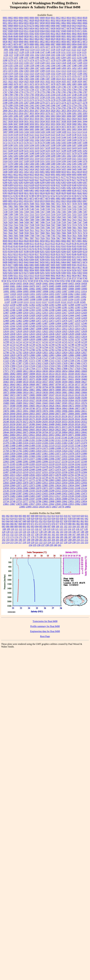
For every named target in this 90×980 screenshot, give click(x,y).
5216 (37, 148)
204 (53, 540)
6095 (74, 174)
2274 (64, 103)
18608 (78, 382)
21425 (32, 443)
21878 (71, 454)
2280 (10, 105)
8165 (74, 246)
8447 (37, 262)
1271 (16, 60)
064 (4, 524)
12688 (39, 339)
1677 (48, 84)
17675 (6, 368)
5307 (10, 159)
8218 (42, 254)
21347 (71, 440)
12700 (58, 339)
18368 (19, 379)
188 (74, 537)
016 (66, 516)
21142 (58, 438)
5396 (80, 164)
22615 (13, 475)
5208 (80, 145)
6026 (37, 174)
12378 (45, 307)
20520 (71, 424)
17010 (13, 358)
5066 (21, 127)
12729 (84, 342)
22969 (13, 485)
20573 (65, 427)
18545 (32, 382)
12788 (84, 350)
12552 (52, 326)
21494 (26, 446)
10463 (19, 286)
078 (62, 524)
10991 (6, 291)
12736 (26, 345)
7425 (85, 220)
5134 (10, 137)
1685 (85, 84)
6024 (26, 174)
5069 (37, 127)
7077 (69, 204)
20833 (78, 432)
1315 (21, 63)
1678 (53, 84)
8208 (74, 252)
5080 (5, 129)
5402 (26, 166)
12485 (39, 323)
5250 (42, 153)
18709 (58, 384)
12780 (32, 350)
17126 (39, 358)
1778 (37, 92)
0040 (80, 20)
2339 (16, 105)
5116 (10, 135)
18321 (65, 376)
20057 (39, 414)
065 (8, 524)
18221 (84, 374)
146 (74, 532)
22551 (45, 472)
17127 (45, 358)
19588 (13, 406)
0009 (42, 18)
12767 (52, 347)
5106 (48, 132)
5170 (80, 140)
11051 (32, 294)
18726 (71, 384)
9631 (64, 275)
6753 (58, 196)
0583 (10, 34)
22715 (84, 475)
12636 (52, 334)
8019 (16, 241)
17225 (6, 361)
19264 (71, 398)
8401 (80, 260)
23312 (58, 491)
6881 (53, 198)
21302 (52, 440)
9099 (48, 270)
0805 (85, 36)
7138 (21, 209)
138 (41, 532)
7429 (10, 222)
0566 (53, 31)
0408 (64, 26)
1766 (85, 89)
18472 (13, 382)
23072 (45, 488)
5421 (16, 169)
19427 (32, 403)
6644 (5, 196)
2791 (48, 108)
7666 (64, 233)
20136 (64, 416)
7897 (32, 238)
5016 (37, 119)
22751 (71, 477)
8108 (26, 244)
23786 (39, 501)
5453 (32, 172)
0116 (21, 26)
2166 (80, 97)
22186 (19, 464)
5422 (21, 169)
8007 (85, 238)
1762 (64, 89)
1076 (42, 47)
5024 (74, 119)
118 (45, 529)
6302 (58, 182)
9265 (10, 273)
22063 (6, 462)
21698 (58, 448)
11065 (83, 294)
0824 (37, 39)
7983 (69, 238)
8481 (21, 265)
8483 (32, 265)
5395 (74, 164)
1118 (53, 50)
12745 (58, 345)
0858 (74, 42)
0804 (80, 36)
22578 (78, 472)
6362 (53, 188)
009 (37, 516)
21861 (45, 454)
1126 (11, 52)
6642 (80, 193)
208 (70, 540)
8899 (58, 267)
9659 (37, 278)
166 (70, 534)
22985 (45, 485)
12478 (78, 321)
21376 (84, 440)
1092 (11, 50)
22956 (84, 483)
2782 (85, 105)
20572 (58, 427)
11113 (38, 302)
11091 (77, 297)
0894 (74, 44)
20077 (65, 414)
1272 (21, 60)
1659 (80, 81)
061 (78, 521)
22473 (52, 469)
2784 (10, 108)
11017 (6, 294)
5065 (16, 127)
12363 (39, 305)
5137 (26, 137)
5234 (42, 151)
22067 (13, 462)
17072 (26, 358)
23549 (78, 496)
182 (49, 537)
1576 (74, 76)
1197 (26, 58)
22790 (45, 480)
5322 (80, 159)
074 (45, 524)
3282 (80, 113)
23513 (52, 496)
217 (20, 542)
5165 (53, 140)
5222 (64, 148)
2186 (80, 100)
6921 (53, 201)
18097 (26, 374)
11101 (52, 299)
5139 (37, 137)
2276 (74, 103)
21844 (19, 454)
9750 (4, 281)
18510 (26, 382)
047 (20, 521)
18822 (84, 387)
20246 (84, 419)
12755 (26, 347)
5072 (48, 127)
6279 (85, 180)
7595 (42, 228)
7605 (5, 230)
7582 (5, 228)
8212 (10, 254)
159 (41, 534)
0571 (80, 31)
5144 (64, 137)
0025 (21, 20)
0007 (37, 18)
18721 (65, 384)
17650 (84, 366)
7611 (32, 230)
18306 (45, 376)
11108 (14, 302)
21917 (58, 456)
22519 (26, 472)
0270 (26, 26)
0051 (5, 23)
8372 (74, 257)
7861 (26, 238)
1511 (53, 71)
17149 (52, 358)
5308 (16, 159)
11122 (64, 302)
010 (41, 516)
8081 (80, 241)
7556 (21, 225)
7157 (85, 209)
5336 (64, 161)
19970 (39, 411)
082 (78, 524)
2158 (42, 97)
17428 (45, 363)
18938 (84, 390)
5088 (48, 129)
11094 (13, 299)
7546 (74, 222)
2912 (85, 111)
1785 (74, 92)
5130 (74, 135)
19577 (6, 406)
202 (45, 540)
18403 (58, 379)
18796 (52, 387)
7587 (21, 228)
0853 (48, 42)
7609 (21, 230)
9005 (69, 267)
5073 (53, 127)
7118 (10, 209)
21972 (19, 459)
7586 (16, 228)
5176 (26, 143)
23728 (84, 499)
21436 (45, 443)
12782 (45, 350)
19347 (52, 400)
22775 (32, 480)
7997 (74, 238)
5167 (64, 140)
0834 (80, 39)
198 (29, 540)
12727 (71, 342)
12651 (65, 337)
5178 (37, 143)
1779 (42, 92)
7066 (48, 204)
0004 (21, 18)
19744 (26, 408)
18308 (52, 376)
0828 (48, 39)
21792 (19, 451)
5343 (69, 161)
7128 (16, 209)
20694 (32, 432)
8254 (10, 257)
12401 (65, 310)
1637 (69, 81)
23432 (45, 493)
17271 (32, 361)
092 (29, 526)
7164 (26, 212)
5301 (64, 156)
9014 (74, 267)
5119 (21, 135)
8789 (10, 267)
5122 (37, 135)
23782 (32, 501)
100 (57, 526)
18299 (39, 376)
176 (24, 537)
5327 (21, 161)
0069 (16, 26)
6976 (26, 204)
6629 (16, 193)
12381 (65, 307)
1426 (42, 68)
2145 (58, 95)
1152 (68, 52)
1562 (85, 73)
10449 (65, 283)
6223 (16, 180)
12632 (26, 334)
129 (4, 532)
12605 (19, 329)
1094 (22, 50)
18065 (78, 371)
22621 (19, 475)
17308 (45, 361)
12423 (13, 315)
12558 (58, 326)
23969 (84, 504)
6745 (16, 196)
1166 (58, 55)
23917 (32, 504)
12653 (78, 337)
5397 (85, 164)
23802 (45, 501)
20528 (6, 427)
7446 (21, 222)
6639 (64, 193)
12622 (45, 331)
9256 (74, 270)
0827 (42, 39)
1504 (32, 71)
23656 (58, 499)
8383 (26, 260)
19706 (84, 406)
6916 (26, 201)
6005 (53, 172)
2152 (10, 97)
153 (16, 534)
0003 (16, 18)
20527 (84, 424)
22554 (52, 472)
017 (70, 516)
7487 (37, 222)
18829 (13, 390)
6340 (74, 185)
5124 (47, 135)
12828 (6, 355)
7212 (32, 214)
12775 (6, 350)
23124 (84, 488)
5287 (32, 156)
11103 (64, 299)
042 (86, 518)
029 (33, 518)
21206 (71, 438)
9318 (37, 275)
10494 (71, 286)
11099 (39, 299)
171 (4, 537)
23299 (52, 491)
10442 (45, 283)
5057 (64, 124)
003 (12, 516)
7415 (74, 220)
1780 (48, 92)
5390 (58, 164)
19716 (6, 408)
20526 (78, 424)
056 (57, 521)
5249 (37, 153)
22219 (58, 464)
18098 (32, 374)
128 (86, 529)
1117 (48, 50)
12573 (71, 326)
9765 (63, 281)
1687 (10, 87)
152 (12, 534)
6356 (21, 188)
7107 (85, 206)
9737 (74, 278)
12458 (78, 318)
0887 (53, 44)
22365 (78, 467)
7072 (58, 204)
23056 (19, 488)
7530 (58, 222)
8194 (10, 252)
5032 (32, 121)
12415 (51, 313)
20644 (6, 432)
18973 (6, 392)
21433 (39, 443)
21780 (13, 451)
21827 (71, 451)
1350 (85, 65)
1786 (80, 92)
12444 (71, 315)
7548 (85, 222)
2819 (48, 111)
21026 (13, 438)
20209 (52, 419)
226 (57, 542)
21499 (32, 446)
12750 (84, 345)
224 (49, 542)
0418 (69, 26)
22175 (6, 464)
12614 (77, 329)
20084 (71, 414)
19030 (45, 392)
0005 (26, 18)
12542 (13, 326)
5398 (5, 166)
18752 (6, 387)
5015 (32, 119)
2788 (32, 108)
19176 (26, 398)
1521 (21, 73)
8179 (42, 249)
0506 (85, 28)
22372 (84, 467)
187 (70, 537)
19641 (58, 406)
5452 (26, 172)
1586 (42, 79)
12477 (71, 321)
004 (16, 516)
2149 (80, 95)
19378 (78, 400)
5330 (37, 161)
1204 (63, 58)
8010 (10, 241)
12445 (78, 315)
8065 (58, 241)
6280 (5, 182)
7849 (10, 238)
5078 (80, 127)
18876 (52, 390)
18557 (45, 382)
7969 (64, 238)
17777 (39, 368)
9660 (42, 278)
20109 (19, 416)
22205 (32, 464)
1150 (58, 52)
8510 (80, 265)
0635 (58, 34)
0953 (85, 44)
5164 (48, 140)
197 (24, 540)
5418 (85, 166)
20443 (39, 424)
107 (86, 526)
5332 (48, 161)
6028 (48, 174)
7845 (5, 238)
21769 (6, 451)
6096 (80, 174)
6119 (48, 177)
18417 (65, 379)
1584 (32, 79)
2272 (53, 103)
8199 (32, 252)
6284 (26, 182)
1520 (16, 73)
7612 (37, 230)
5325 (10, 161)
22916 (52, 483)
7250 (85, 214)
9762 (47, 281)
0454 (32, 28)
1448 (53, 68)
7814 (69, 236)
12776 (13, 350)
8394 (64, 260)
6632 (32, 193)
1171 (84, 55)
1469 (85, 68)
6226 (32, 180)
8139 (5, 246)
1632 (48, 81)
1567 (26, 76)
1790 (16, 95)
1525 (42, 73)
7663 (53, 233)
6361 (48, 188)
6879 (48, 198)
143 (62, 532)
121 (57, 529)
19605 (32, 406)
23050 (6, 488)
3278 (58, 113)
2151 (5, 97)
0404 (42, 26)
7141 (37, 209)
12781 (39, 350)
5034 (42, 121)
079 (66, 524)
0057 (37, 23)
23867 (13, 504)
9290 (37, 273)
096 (45, 526)
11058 (64, 294)
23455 (71, 493)
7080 (85, 204)
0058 (42, 23)
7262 (48, 217)
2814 (21, 111)
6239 (53, 180)
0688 (48, 36)
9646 (10, 278)
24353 (35, 507)
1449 (58, 68)
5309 (21, 159)
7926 (42, 238)
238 (47, 545)
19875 (84, 408)
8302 (48, 257)
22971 (19, 485)
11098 (32, 299)
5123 (42, 135)
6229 (48, 180)
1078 (53, 47)
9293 (48, 273)
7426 (5, 222)
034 (53, 518)
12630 (13, 334)
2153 (16, 97)
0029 (37, 20)
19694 (78, 406)
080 (70, 524)
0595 (48, 34)
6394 (10, 190)
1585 (37, 79)
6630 (21, 193)
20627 (65, 430)
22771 (26, 480)
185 (62, 537)
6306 (80, 182)
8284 (37, 257)
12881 (39, 355)
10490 (65, 286)
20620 (52, 430)
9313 (26, 275)
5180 (48, 143)
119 (49, 529)
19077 (26, 395)
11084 (45, 297)
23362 (6, 493)
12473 (52, 321)
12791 (13, 353)
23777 (26, 501)
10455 (71, 283)
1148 (48, 52)
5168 (69, 140)
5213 (21, 148)
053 (45, 521)
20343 (78, 422)
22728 (32, 477)
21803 (26, 451)
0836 (5, 42)
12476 (65, 321)
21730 (71, 448)
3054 (37, 113)
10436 (26, 283)
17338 (71, 361)
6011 (69, 172)
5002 (48, 116)
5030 (21, 121)
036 (62, 518)
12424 (19, 315)
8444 (32, 262)
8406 (85, 260)
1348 (74, 65)
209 (74, 540)
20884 (13, 435)
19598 (19, 406)
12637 (58, 334)
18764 (26, 387)
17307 (39, 361)
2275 (69, 103)
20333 (65, 422)
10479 (45, 286)
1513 (64, 71)
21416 (26, 443)
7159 (10, 212)
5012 (16, 119)
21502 (45, 446)
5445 (74, 169)
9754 (15, 281)
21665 (26, 448)
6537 (80, 190)
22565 (71, 472)
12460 (6, 321)
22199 (26, 464)
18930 (78, 390)
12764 (45, 347)
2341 (26, 105)
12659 (32, 339)
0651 (32, 36)
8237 (64, 254)
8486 (42, 265)
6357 (26, 188)
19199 (45, 398)
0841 (26, 42)
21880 (84, 454)
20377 (26, 424)
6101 (16, 177)
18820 (71, 387)
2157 (37, 97)
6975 (21, 204)
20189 (45, 419)
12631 (19, 334)
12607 (32, 329)
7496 (42, 222)
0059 (48, 23)
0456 (42, 28)
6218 (79, 177)
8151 (42, 246)
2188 (5, 103)
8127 (64, 244)
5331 (42, 161)
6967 (85, 201)
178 (33, 537)
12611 (58, 329)
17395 (26, 363)
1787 (85, 92)
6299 (42, 182)
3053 (32, 113)
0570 (74, 31)
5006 (69, 116)
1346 (64, 65)
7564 (48, 225)
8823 (32, 267)
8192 (85, 249)
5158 (16, 140)
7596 (48, 228)
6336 (53, 185)
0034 (64, 20)
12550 (39, 326)
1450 (64, 68)
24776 (61, 507)
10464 (26, 286)
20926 (39, 435)
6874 (37, 198)
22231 (65, 464)
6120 (53, 177)
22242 (78, 464)
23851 (71, 501)
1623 (16, 81)
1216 (79, 58)
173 (12, 537)
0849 (32, 42)
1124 (84, 50)
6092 (58, 174)
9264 (5, 273)
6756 (74, 196)
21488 (13, 446)
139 (45, 532)
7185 (74, 212)
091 (24, 526)
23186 (26, 491)
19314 (19, 400)
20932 (45, 435)
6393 (5, 190)
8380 (10, 260)
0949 (80, 44)
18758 (13, 387)
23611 (52, 499)
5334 (58, 161)
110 (12, 529)
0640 (64, 34)
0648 (16, 36)
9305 (5, 275)
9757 (25, 281)
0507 (5, 31)
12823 (58, 353)
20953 (52, 435)
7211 (26, 214)
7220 (64, 214)
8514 (5, 267)
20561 (45, 427)
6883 (64, 198)
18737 (78, 384)
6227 (37, 180)
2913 (5, 113)
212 (86, 540)
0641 (69, 34)
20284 (39, 422)
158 (37, 534)
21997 (58, 459)
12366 (58, 305)
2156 (32, 97)
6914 (16, 201)
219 (29, 542)
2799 (85, 108)
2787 (26, 108)
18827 (6, 390)
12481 (13, 323)
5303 (74, 156)
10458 (84, 283)
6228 (42, 180)
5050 (32, 124)
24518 (42, 507)
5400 (16, 166)
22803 (52, 480)
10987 (65, 289)
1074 (32, 47)
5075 (64, 127)
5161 (32, 140)
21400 (19, 443)
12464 (26, 321)
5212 (16, 148)
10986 (58, 289)
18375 (32, 379)
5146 (74, 137)
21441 (52, 443)
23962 (78, 504)
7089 (42, 206)
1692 (32, 87)
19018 (39, 392)
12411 (32, 313)
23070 (39, 488)
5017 (42, 119)
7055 (37, 204)
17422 (39, 363)
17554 (52, 366)
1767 (5, 92)
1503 (26, 71)
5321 (74, 159)
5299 (53, 156)
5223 (69, 148)
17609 (71, 366)
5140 (42, 137)
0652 (37, 36)
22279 (52, 467)
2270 (42, 103)
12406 (84, 310)
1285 (80, 60)
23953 (71, 504)
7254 (21, 217)
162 (53, 534)
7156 (80, 209)
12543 (19, 326)
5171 (85, 140)
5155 (85, 137)
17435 (58, 363)
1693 (37, 87)
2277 (80, 103)
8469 (74, 262)
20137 (71, 416)
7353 (85, 217)
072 (37, 524)
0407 (58, 26)
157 (33, 534)
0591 (26, 34)
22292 (65, 467)
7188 (5, 214)
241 (60, 545)
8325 (53, 257)
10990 (84, 289)
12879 (26, 355)
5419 (5, 169)
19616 (45, 406)
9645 (5, 278)
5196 (42, 145)
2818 (42, 111)
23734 (6, 501)
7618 (58, 230)
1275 (37, 60)
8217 (37, 254)
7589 (26, 228)
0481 (80, 28)
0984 (16, 47)
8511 (85, 265)
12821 (45, 353)
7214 (42, 214)
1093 (17, 50)
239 (51, 545)
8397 (74, 260)
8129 (69, 244)
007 (29, 516)
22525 (32, 472)
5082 (16, 129)
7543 (69, 222)
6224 (21, 180)
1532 (53, 73)
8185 (69, 249)
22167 (77, 462)
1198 (32, 58)
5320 (69, 159)
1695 (48, 87)
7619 (64, 230)
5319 (64, 159)
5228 (10, 151)
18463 (6, 382)
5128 (69, 135)
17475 (84, 363)
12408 (13, 313)
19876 (6, 411)
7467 (32, 222)
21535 (71, 446)
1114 (32, 50)
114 (28, 529)
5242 (85, 151)
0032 (53, 20)
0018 (85, 18)
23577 (13, 499)
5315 (42, 159)
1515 (74, 71)
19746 (32, 408)
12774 (84, 347)
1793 (26, 95)
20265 (13, 422)
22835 (84, 480)
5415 (69, 166)
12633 (32, 334)
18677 (39, 384)
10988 (71, 289)
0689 (53, 36)
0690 (58, 36)
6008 (58, 172)
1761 (58, 89)
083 (82, 524)
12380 (58, 307)
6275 (64, 180)
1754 (21, 89)
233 (86, 542)
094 (37, 526)
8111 (32, 244)
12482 (19, 323)
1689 (21, 87)
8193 (5, 252)
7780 (48, 236)
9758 (31, 281)
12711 (12, 342)
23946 (65, 504)
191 (86, 537)
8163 (64, 246)
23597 (32, 499)
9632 (69, 275)
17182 (78, 358)
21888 (13, 456)
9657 (32, 278)
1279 (58, 60)
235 (35, 545)
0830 (58, 39)
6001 (42, 172)
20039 (6, 414)
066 (12, 524)
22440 (32, 469)
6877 (42, 198)
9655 (26, 278)
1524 (37, 73)
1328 (80, 63)
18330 (78, 376)
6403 (37, 190)
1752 (10, 89)
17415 (32, 363)
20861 (6, 435)
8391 (48, 260)
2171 (21, 100)
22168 (84, 462)
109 (8, 529)
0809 (10, 39)
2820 (53, 111)
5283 (16, 156)
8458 (53, 262)
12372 (13, 307)
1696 (53, 87)
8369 (69, 257)
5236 (53, 151)
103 (70, 526)
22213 (45, 464)
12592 (84, 326)
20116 (32, 416)
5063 (5, 127)
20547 (32, 427)
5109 (64, 132)
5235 (48, 151)
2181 (69, 100)
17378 (6, 363)
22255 (13, 467)
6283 (21, 182)
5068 (32, 127)
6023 (21, 174)
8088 (16, 244)
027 (24, 518)
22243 (84, 464)
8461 (58, 262)
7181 (53, 212)
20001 (71, 411)
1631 (42, 81)
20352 (84, 422)
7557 (26, 225)
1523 (32, 73)
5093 (74, 129)
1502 (21, 71)
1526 (48, 73)
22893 (39, 483)
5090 (58, 129)
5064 (10, 127)
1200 (42, 58)
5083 (21, 129)
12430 (45, 315)
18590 (58, 382)
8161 (53, 246)
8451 (48, 262)
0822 (26, 39)
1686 (5, 87)
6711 (10, 196)
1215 (74, 58)
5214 (26, 148)
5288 (37, 156)
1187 (16, 58)
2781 (80, 105)
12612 (64, 329)
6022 (16, 174)
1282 (74, 60)
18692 (45, 384)
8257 (16, 257)
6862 (21, 198)
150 (4, 534)
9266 (16, 273)
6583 (5, 193)
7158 (5, 212)
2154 (21, 97)
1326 (69, 63)
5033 (37, 121)
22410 (19, 469)
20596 (13, 430)
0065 (80, 23)
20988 (78, 435)
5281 (5, 156)
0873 (85, 42)
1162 (37, 55)
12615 (84, 329)
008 (33, 516)
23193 (32, 491)
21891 (26, 456)
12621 (39, 331)
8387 (37, 260)
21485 (6, 446)
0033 (58, 20)
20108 (13, 416)
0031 (48, 20)
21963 (13, 459)
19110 (58, 395)
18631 (6, 384)
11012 (77, 291)
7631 (80, 230)
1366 (32, 68)
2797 (74, 108)
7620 (69, 230)
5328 (26, 161)
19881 (13, 411)
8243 (69, 254)
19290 (84, 398)
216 (16, 542)
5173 (10, 143)
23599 (39, 499)
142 (57, 532)
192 (4, 540)
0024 (16, 20)
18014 (32, 371)
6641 (74, 193)
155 (24, 534)
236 (39, 545)
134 (24, 532)
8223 (48, 254)
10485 (52, 286)
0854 (53, 42)
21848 (32, 454)
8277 (21, 257)
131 (12, 532)
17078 (32, 358)
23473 (84, 493)
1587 (48, 79)
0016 (80, 18)
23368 (13, 493)
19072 (13, 395)
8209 (80, 252)
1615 (64, 79)
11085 (51, 297)
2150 (85, 95)
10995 (26, 291)
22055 (78, 459)
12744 (52, 345)
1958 (37, 95)
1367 (37, 68)
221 (37, 542)
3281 (74, 113)
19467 (58, 403)
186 (66, 537)
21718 (65, 448)
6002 (48, 172)
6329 (37, 185)
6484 (53, 190)
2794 (58, 108)
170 (86, 534)
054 (49, 521)
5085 (32, 129)
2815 (26, 111)
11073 (13, 297)
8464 (64, 262)
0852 (42, 42)
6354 (10, 188)
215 (12, 542)
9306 (10, 275)
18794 (45, 387)
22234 (71, 464)
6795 (16, 198)
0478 (69, 28)
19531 (78, 403)
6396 (16, 190)
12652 (71, 337)
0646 (10, 36)
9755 (20, 281)
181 (45, 537)
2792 (53, 108)
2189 (10, 103)
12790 (6, 353)
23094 (65, 488)
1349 (80, 65)
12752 (13, 347)
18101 (39, 374)
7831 (74, 236)
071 (33, 524)
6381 (64, 188)
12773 (78, 347)
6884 (69, 198)
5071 (42, 127)
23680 (64, 499)
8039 (32, 241)
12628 (84, 331)
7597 (53, 228)
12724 (58, 342)
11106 (83, 299)
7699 (26, 236)
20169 (26, 419)
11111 (26, 302)
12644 (19, 337)
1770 (21, 92)
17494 (13, 366)
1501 (16, 71)
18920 (71, 390)
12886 (71, 355)
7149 (42, 209)
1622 (10, 81)
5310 (26, 159)
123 (65, 529)
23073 (52, 488)
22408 (13, 469)
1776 (26, 92)
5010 (5, 119)
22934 (65, 483)
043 (4, 521)
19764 (45, 408)
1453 (80, 68)
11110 (20, 302)
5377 (5, 164)
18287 (26, 376)
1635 (64, 81)
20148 (6, 419)
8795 (16, 267)
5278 (74, 153)
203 (49, 540)
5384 (32, 164)
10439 (39, 283)
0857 (69, 42)
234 (31, 545)
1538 (80, 73)
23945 (58, 504)
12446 (84, 315)
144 (66, 532)
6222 (10, 180)
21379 (6, 443)
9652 (21, 278)
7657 (37, 233)
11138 (76, 302)
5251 (48, 153)
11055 (51, 294)
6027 (42, 174)
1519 (10, 73)
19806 (52, 408)
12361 (26, 305)
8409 (10, 262)
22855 (19, 483)
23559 (6, 499)
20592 (6, 430)
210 (78, 540)
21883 (6, 456)
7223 (80, 214)
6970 (10, 204)
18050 (58, 371)
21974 (26, 459)
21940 (78, 456)
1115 (37, 50)
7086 (32, 206)
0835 (85, 39)
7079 (80, 204)
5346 (80, 161)
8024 (21, 241)
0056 (32, 23)
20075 (58, 414)
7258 (32, 217)
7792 (58, 236)
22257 (19, 467)
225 (53, 542)
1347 (69, 65)
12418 (71, 313)
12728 (77, 342)
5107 (53, 132)
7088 (37, 206)
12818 (26, 353)
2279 (5, 105)
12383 (78, 307)
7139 (26, 209)
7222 (74, 214)
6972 (16, 204)
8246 (74, 254)
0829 (53, 39)
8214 (21, 254)
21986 (45, 459)
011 (45, 516)
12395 (39, 310)
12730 (6, 345)
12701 (65, 339)
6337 (58, 185)
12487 (45, 323)
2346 (53, 105)
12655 (6, 339)
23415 (39, 493)
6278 (80, 180)
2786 (21, 108)
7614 (48, 230)
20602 (19, 430)
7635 (85, 230)
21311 (58, 440)
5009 (85, 116)
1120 (63, 50)
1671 (21, 84)
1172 (5, 58)
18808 (58, 387)
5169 (74, 140)
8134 (80, 244)
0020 (10, 20)
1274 (32, 60)
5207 (74, 145)
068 (20, 524)
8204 (53, 252)
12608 (39, 329)
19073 (19, 395)
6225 (26, 180)
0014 (69, 18)
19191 (39, 398)
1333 (85, 63)
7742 (42, 236)
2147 (69, 95)
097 (49, 526)
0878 (26, 44)
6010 (64, 172)
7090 (48, 206)
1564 (10, 76)
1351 (5, 68)
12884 (58, 355)
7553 (16, 225)
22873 (32, 483)
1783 (64, 92)
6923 (64, 201)
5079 (85, 127)
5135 (16, 137)
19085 (32, 395)
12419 (77, 313)
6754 (64, 196)
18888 (58, 390)
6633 (37, 193)
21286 (26, 440)
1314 (16, 63)
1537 (74, 73)
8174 (21, 249)
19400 (6, 403)
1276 (42, 60)
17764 (32, 368)
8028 (26, 241)
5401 (21, 166)
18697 (52, 384)
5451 (21, 172)
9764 (57, 281)
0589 (21, 34)
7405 (58, 220)
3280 (69, 113)
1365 (26, 68)
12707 (78, 339)
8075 (74, 241)
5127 (63, 135)
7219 (58, 214)
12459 (84, 318)
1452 (74, 68)
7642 (10, 233)
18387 (45, 379)
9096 (42, 270)
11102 (58, 299)
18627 (84, 382)
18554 (39, 382)
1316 (26, 63)
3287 (21, 116)
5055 (53, 124)
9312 (21, 275)
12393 (32, 310)
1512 (58, 71)
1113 (27, 50)
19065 (78, 392)
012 (49, 516)
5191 (16, 145)
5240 (74, 151)
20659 (13, 432)
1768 (10, 92)
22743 (58, 477)
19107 (52, 395)
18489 (19, 382)
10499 (6, 289)
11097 (26, 299)
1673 (32, 84)
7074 (64, 204)
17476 (6, 366)
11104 (71, 299)
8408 (5, 262)
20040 (13, 414)
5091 (64, 129)
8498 (64, 265)
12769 (65, 347)
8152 (48, 246)
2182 (74, 100)
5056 (58, 124)
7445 (16, 222)
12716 (32, 342)
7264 (58, 217)
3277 (53, 113)
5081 (10, 129)
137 (37, 532)
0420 (80, 26)
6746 (21, 196)
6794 (10, 198)
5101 (21, 132)
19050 (58, 392)
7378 (10, 220)
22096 (45, 462)
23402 (26, 493)
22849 (13, 483)
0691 (64, 36)
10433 (6, 283)
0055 (26, 23)
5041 (80, 121)
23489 (26, 496)
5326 (16, 161)
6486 (64, 190)
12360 (19, 305)
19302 (13, 400)
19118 (65, 395)
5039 (69, 121)
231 (78, 542)
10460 (6, 286)
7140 (32, 209)
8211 (5, 254)
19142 (6, 398)
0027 (26, 20)
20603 (26, 430)
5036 (53, 121)
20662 (19, 432)
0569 (69, 31)
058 (66, 521)
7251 (5, 217)
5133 (5, 137)
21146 (64, 438)
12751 (6, 347)
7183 (64, 212)
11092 (83, 297)
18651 (19, 384)
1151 (63, 52)
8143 (16, 246)
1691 (26, 87)
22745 (65, 477)
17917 (71, 368)
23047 (78, 485)
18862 (39, 390)
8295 (42, 257)
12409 (19, 313)
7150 (48, 209)
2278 (85, 103)
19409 (19, 403)
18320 (58, 376)
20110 (25, 416)
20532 (13, 427)
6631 (26, 193)
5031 (26, 121)
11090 (71, 297)
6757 (80, 196)
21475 (78, 443)
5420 (10, 169)
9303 (80, 273)
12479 (84, 321)
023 (8, 518)
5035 (48, 121)
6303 (64, 182)
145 (70, 532)
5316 (48, 159)
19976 (45, 411)
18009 (19, 371)
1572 (53, 76)
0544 (32, 31)
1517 (85, 71)
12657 (19, 339)
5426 (42, 169)
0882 (42, 44)
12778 (19, 350)
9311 (16, 275)
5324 (5, 161)
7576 (80, 225)
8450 (42, 262)
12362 (32, 305)
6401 (32, 190)
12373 (19, 307)
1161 (32, 55)
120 (53, 529)
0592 (32, 34)
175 (20, 537)
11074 (19, 297)
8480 (16, 265)
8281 (32, 257)
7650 (26, 233)
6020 (5, 174)
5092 (69, 129)
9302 (74, 273)
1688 (16, 87)
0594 (42, 34)
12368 (71, 305)
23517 (58, 496)
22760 (13, 480)
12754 (19, 347)
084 (86, 524)
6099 (11, 177)
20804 (65, 432)
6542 (85, 190)
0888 (58, 44)
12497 (71, 323)
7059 (42, 204)
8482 (26, 265)
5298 (48, 156)
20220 (58, 419)
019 (78, 516)
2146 (64, 95)
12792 (19, 353)
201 (41, 540)
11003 (58, 291)
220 (33, 542)
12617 (13, 331)
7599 (64, 228)
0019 (5, 20)
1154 (79, 52)
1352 (10, 68)
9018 (85, 267)
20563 (52, 427)
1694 (42, 87)
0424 (16, 28)
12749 (78, 345)
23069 (32, 488)
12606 (26, 329)
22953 (78, 483)
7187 (85, 212)
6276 (69, 180)
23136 (6, 491)
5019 (53, 119)
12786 (71, 350)
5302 (69, 156)
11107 (7, 302)
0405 (48, 26)
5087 (42, 129)
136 (33, 532)
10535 (13, 289)
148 (82, 532)
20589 (84, 427)
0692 (69, 36)
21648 (13, 448)
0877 (21, 44)
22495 (78, 469)
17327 (58, 361)
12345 (83, 302)
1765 (80, 89)
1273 (26, 60)
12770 (71, 347)
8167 (85, 246)
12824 (65, 353)
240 (55, 545)
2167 (85, 97)
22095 (39, 462)
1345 (58, 65)
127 (82, 529)
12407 (6, 313)
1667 (85, 81)
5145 (69, 137)
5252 (53, 153)
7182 (58, 212)
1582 (21, 79)
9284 (32, 273)
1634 (58, 81)
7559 (37, 225)
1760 (53, 89)
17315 (52, 361)
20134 (51, 416)
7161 (21, 212)
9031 (10, 270)
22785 (39, 480)
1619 (85, 79)
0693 (74, 36)
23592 (19, 499)
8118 (37, 244)
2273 (58, 103)
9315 (32, 275)
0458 (53, 28)
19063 (71, 392)
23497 (39, 496)
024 (12, 518)
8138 (85, 244)
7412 (69, 220)
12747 (65, 345)
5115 (5, 135)
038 (70, 518)
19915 (19, 411)
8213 (16, 254)
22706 (78, 475)
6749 (37, 196)
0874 (5, 44)
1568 (32, 76)
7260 (37, 217)
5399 (10, 166)
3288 (26, 116)
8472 (80, 262)
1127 (16, 52)
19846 (71, 408)
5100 (16, 132)
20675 (26, 432)
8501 (74, 265)
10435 (19, 283)
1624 (21, 81)
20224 (65, 419)
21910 (52, 456)
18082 (13, 374)
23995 (29, 507)
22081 (26, 462)
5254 (58, 153)
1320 (42, 63)
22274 (39, 467)
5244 (10, 153)
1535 (64, 73)
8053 (53, 241)
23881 (26, 504)
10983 (39, 289)
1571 (48, 76)
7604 (85, 228)
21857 (39, 454)
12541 (6, 326)
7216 (53, 214)
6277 (74, 180)
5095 (85, 129)
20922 (32, 435)
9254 (69, 270)
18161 (64, 374)
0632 (53, 34)
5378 (10, 164)
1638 (74, 81)
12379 (52, 307)
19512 (71, 403)
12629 (6, 334)
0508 (10, 31)
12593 (6, 329)
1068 (26, 47)
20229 (71, 419)
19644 (65, 406)
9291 (42, 273)
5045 (5, 124)
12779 (26, 350)
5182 (58, 143)
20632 (78, 430)
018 (74, 516)
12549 (32, 326)
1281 (69, 60)
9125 (58, 270)
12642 (6, 337)
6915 (21, 201)
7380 (16, 220)
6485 (58, 190)
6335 (48, 185)
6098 (5, 177)
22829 (78, 480)
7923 (37, 238)
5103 (32, 132)
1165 (53, 55)
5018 (48, 119)
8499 (69, 265)
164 (62, 534)
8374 (80, 257)
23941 (45, 504)
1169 (74, 55)
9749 (85, 278)
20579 (71, 427)
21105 (32, 438)
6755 (69, 196)
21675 (45, 448)
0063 (69, 23)
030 (37, 518)
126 (78, 529)
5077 (74, 127)
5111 (69, 132)
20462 (45, 424)
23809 (58, 501)
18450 (78, 379)
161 (49, 534)
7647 (16, 233)
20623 (58, 430)
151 (8, 534)
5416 (74, 166)
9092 (26, 270)
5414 (64, 166)
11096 (20, 299)
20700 (39, 432)
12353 (6, 305)
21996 (52, 459)
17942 (84, 368)
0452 (21, 28)
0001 (5, 18)
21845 (26, 454)
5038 (64, 121)
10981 (26, 289)
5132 (85, 135)
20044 (26, 414)
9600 (48, 275)
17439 (65, 363)
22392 (6, 469)
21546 (78, 446)
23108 (78, 488)
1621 (5, 81)
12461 (13, 321)
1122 (74, 50)
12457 (71, 318)
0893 (69, 44)
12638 (65, 334)
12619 (26, 331)
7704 (37, 236)
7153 (64, 209)
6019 (85, 172)
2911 (80, 111)
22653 (39, 475)
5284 (21, 156)
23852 (78, 501)
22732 (39, 477)
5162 (37, 140)
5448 (5, 172)
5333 (53, 161)
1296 (85, 60)
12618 (19, 331)
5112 (74, 132)
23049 (84, 485)
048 (24, 521)
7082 (10, 206)
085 (4, 526)
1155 (84, 52)
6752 (53, 196)
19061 (65, 392)
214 (8, 542)
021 (86, 516)
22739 (45, 477)
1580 (10, 79)
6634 (42, 193)
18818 (65, 387)
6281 (10, 182)
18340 (84, 376)
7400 (48, 220)
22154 (71, 462)
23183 (19, 491)
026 (20, 518)
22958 (6, 485)
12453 (45, 318)
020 (82, 516)
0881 (37, 44)
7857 (21, 238)
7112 (5, 209)
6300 (48, 182)
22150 (64, 462)
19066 (84, 392)
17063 (19, 358)
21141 (51, 438)
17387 (19, 363)
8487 (48, 265)
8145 (26, 246)
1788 (5, 95)
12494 (58, 323)
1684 (80, 84)
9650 (16, 278)
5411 (48, 166)
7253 (16, 217)
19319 (26, 400)
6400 (26, 190)
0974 (5, 47)
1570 (42, 76)
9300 (64, 273)
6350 (80, 185)
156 (29, 534)
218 (24, 542)
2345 (48, 105)
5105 (43, 132)
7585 (10, 228)
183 (53, 537)
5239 (69, 151)
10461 (13, 286)
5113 (79, 132)
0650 (26, 36)
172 (8, 537)
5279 (80, 153)
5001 (42, 116)
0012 (58, 18)
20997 (6, 438)
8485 (37, 265)
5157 (10, 140)
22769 (19, 480)
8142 (10, 246)
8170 (5, 249)
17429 (52, 363)
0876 (16, 44)
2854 (69, 111)
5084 (26, 129)
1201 (47, 58)
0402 (37, 26)
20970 (65, 435)
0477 (64, 28)
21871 (58, 454)
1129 (27, 52)
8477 (10, 265)
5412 (53, 166)
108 (4, 529)
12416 (58, 313)
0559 (37, 31)
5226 (85, 148)
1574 (64, 76)
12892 (6, 358)
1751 (5, 89)
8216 (32, 254)
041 (82, 518)
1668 (5, 84)
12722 (45, 342)
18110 (45, 374)
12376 (32, 307)
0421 (85, 26)
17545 (39, 366)
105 (78, 526)
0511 (26, 31)
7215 (48, 214)
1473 (10, 71)
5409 (37, 166)
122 (61, 529)
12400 (58, 310)
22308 (71, 467)
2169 (10, 100)
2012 (42, 95)
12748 (71, 345)
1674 (37, 84)
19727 (19, 408)
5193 (26, 145)
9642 (85, 275)
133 (20, 532)
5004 (58, 116)
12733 (13, 345)
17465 (71, 363)
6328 (32, 185)
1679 (58, 84)
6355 (16, 188)
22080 (19, 462)
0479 (74, 28)
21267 (6, 440)
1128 (21, 52)
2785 (16, 108)
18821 (78, 387)
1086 (64, 47)
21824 (64, 451)
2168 (5, 100)
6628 (10, 193)
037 (66, 518)
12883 (52, 355)
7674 (85, 233)
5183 (64, 143)
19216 (58, 398)
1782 (58, 92)
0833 (74, 39)
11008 (71, 291)
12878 (19, 355)
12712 (19, 342)
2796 (69, 108)
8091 (21, 244)
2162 (58, 97)
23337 (71, 491)
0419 (74, 26)
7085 (26, 206)
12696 (52, 339)
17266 (19, 361)
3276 (48, 113)
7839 (85, 236)
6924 (69, 201)
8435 (21, 262)
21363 (77, 440)
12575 (78, 326)
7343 (64, 217)
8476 (5, 265)
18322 (71, 376)
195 (16, 540)
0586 (16, 34)
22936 (71, 483)
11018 (13, 294)
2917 (26, 113)
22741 (52, 477)
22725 (26, 477)
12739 (32, 345)
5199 (58, 145)
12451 (32, 318)
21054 (19, 438)
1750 (85, 87)
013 (53, 516)
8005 (80, 238)
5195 (37, 145)
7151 (53, 209)
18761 (19, 387)
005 (20, 516)
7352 (80, 217)
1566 (21, 76)
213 (4, 542)
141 (53, 532)
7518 (53, 222)
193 (8, 540)
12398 (52, 310)
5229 (16, 151)
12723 (51, 342)
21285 (19, 440)
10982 (32, 289)
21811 (45, 451)
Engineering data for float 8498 (45, 631)
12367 (65, 305)
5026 (85, 119)
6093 (64, 174)
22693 (65, 475)
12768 (58, 347)
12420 (84, 313)
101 (62, 526)
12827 (84, 353)
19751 (39, 408)
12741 (39, 345)
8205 (58, 252)
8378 (5, 260)
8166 (80, 246)
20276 (32, 422)
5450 (16, 172)
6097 (85, 174)
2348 (64, 105)
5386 (42, 164)
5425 (37, 169)
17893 (58, 368)
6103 (27, 177)
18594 (65, 382)
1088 (74, 47)
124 (69, 529)
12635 (45, 334)
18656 (26, 384)
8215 (26, 254)
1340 (37, 65)
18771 (32, 387)
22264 (26, 467)
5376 (85, 161)
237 (43, 545)
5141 (48, 137)
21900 (32, 456)
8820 (26, 267)
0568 (64, 31)
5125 (53, 135)
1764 (74, 89)
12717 (38, 342)
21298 (45, 440)
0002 (10, 18)
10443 (52, 283)
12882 (45, 355)
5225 (80, 148)
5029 (16, 121)
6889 (5, 201)
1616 (69, 79)
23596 (26, 499)
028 (29, 518)
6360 (42, 188)
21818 (58, 451)
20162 (19, 419)
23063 (26, 488)
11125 (70, 302)
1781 (53, 92)
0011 (53, 18)
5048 (21, 124)
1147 (42, 52)
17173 (71, 358)
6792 (85, 196)
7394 (37, 220)
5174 (16, 143)
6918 (37, 201)
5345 (74, 161)
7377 (5, 220)
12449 (19, 318)
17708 (13, 368)
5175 (21, 143)
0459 (58, 28)
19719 (13, 408)
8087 (10, 244)
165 (66, 534)
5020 (58, 119)
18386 (39, 379)
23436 (52, 493)
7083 (16, 206)
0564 (42, 31)
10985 (52, 289)
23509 (45, 496)
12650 (58, 337)
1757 (37, 89)
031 (41, 518)
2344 (42, 105)
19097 (45, 395)
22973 (32, 485)
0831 (64, 39)
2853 (64, 111)
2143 (48, 95)
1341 (42, 65)
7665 (58, 233)
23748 (13, 501)
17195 (84, 358)
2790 (42, 108)
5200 (64, 145)
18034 (52, 371)
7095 (58, 206)
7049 (32, 204)
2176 (48, 100)
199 (33, 540)
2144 (53, 95)
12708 (84, 339)
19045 (52, 392)
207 (66, 540)
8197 (21, 252)
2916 (21, 113)
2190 (16, 103)
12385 (6, 310)
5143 (58, 137)
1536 (69, 73)
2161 (53, 97)
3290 (37, 116)
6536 (74, 190)
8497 (58, 265)
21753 (84, 448)
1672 (26, 84)
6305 (74, 182)
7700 (32, 236)
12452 (39, 318)
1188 (21, 58)
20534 (19, 427)
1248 (85, 58)
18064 (71, 371)
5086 (37, 129)
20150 (13, 419)
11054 (45, 294)
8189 (80, 249)
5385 (37, 164)
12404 (78, 310)
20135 (58, 416)
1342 (48, 65)
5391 (64, 164)
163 (57, 534)
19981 (52, 411)
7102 (74, 206)
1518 (5, 73)
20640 (84, 430)
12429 (39, 315)
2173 (32, 100)
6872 (26, 198)
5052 (42, 124)
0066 (85, 23)
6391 (80, 188)
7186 (80, 212)
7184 (69, 212)
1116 (43, 50)
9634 (74, 275)
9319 (42, 275)
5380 (16, 164)
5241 (80, 151)
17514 (19, 366)
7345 (69, 217)
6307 (85, 182)
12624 (58, 331)
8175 (26, 249)
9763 (52, 281)
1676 (42, 84)
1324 (64, 63)
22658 (45, 475)
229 (70, 542)
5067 (26, 127)
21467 (71, 443)
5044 (85, 121)
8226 (53, 254)
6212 (74, 177)
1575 (69, 76)
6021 (10, 174)
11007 (65, 291)
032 (45, 518)
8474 (85, 262)
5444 (69, 169)
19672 (71, 406)
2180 (64, 100)
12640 (78, 334)
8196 (16, 252)
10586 (19, 289)
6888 (85, 198)
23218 (39, 491)
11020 (26, 294)
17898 (65, 368)
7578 (85, 225)
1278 (53, 60)
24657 (55, 507)
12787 (78, 350)
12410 (26, 313)
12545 (26, 326)
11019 (19, 294)
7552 (10, 225)
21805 (32, 451)
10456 (78, 283)
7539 (64, 222)
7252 (10, 217)
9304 (85, 273)
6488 (69, 190)
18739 (84, 384)
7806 (64, 236)
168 (78, 534)
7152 (58, 209)
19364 (71, 400)
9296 (58, 273)
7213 (37, 214)
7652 (32, 233)
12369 (78, 305)
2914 (10, 113)
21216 (77, 438)
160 (45, 534)
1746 (64, 87)
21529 (65, 446)
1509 (42, 71)
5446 (80, 169)
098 (53, 526)
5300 (58, 156)
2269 (37, 103)
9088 (16, 270)
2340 (21, 105)
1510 (48, 71)
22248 (6, 467)
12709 (6, 342)
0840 (21, 42)
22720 (6, 477)
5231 (26, 151)
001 (4, 516)
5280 (85, 153)
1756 (32, 89)
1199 (37, 58)
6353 (5, 188)
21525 (58, 446)
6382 (69, 188)
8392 (53, 260)
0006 (32, 18)
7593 (32, 228)
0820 (16, 39)
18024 (39, 371)
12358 (13, 305)
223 (45, 542)
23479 (6, 496)
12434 (65, 315)
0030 (42, 20)
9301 (69, 273)
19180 (32, 398)
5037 (58, 121)
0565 (48, 31)
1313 (10, 63)
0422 (5, 28)
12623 (52, 331)
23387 (19, 493)
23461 (78, 493)
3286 (16, 116)
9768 (73, 281)
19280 (77, 398)
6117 (42, 177)
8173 (16, 249)
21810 (39, 451)
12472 (45, 321)
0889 (64, 44)
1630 (37, 81)
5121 (31, 135)
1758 (42, 89)
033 (49, 518)
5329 (32, 161)
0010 (48, 18)
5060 (74, 124)
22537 (39, 472)
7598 (58, 228)
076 (53, 524)
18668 (32, 384)
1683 (74, 84)
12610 (52, 329)
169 (82, 534)
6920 (48, 201)
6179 (69, 177)
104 (74, 526)
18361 (13, 379)
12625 (65, 331)
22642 (32, 475)
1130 (32, 52)
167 (74, 534)
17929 (78, 368)
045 (12, 521)
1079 (58, 47)
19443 (45, 403)
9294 (53, 273)
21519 (52, 446)
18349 (6, 379)
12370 (84, 305)
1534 (58, 73)
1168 (68, 55)
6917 (32, 201)
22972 (26, 485)
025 (16, 518)
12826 (78, 353)
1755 (26, 89)
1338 (26, 65)
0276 (32, 26)
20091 (78, 414)
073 (41, 524)
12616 (6, 331)
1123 (79, 50)
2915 (16, 113)
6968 (5, 204)
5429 (48, 169)
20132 (45, 416)
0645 (5, 36)
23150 (13, 491)
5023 (69, 119)
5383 (26, 164)
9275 (26, 273)
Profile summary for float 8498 (45, 626)
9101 (53, 270)
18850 (19, 390)
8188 (74, 249)
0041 (85, 20)
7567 (53, 225)
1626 (32, 81)
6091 (53, 174)
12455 (58, 318)
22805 (58, 480)
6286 (37, 182)
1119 (58, 50)
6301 (53, 182)
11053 (38, 294)
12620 (32, 331)
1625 (26, 81)
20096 (84, 414)
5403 (32, 166)
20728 (58, 432)
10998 (45, 291)
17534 (32, 366)
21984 (39, 459)
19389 (84, 400)
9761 (41, 281)
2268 (32, 103)
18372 (26, 379)
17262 (13, 361)
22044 (71, 459)
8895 (42, 267)
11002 (52, 291)
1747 (69, 87)
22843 (6, 483)
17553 (45, 366)
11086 (58, 297)
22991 (52, 485)
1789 (10, 95)
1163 (42, 55)
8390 (42, 260)
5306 (5, 159)
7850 (16, 238)
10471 (39, 286)
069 (24, 524)
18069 (84, 371)
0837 (10, 42)
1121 (68, 50)
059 (70, 521)
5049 (26, 124)
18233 (6, 376)
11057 (58, 294)
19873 (78, 408)
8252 (85, 254)
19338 (39, 400)
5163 (42, 140)
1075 (37, 47)
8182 (53, 249)
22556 (65, 472)
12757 (32, 347)
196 (20, 540)
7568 (58, 225)
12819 (32, 353)
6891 (10, 201)
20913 (26, 435)
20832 (71, 432)
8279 (26, 257)
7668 (69, 233)
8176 (32, 249)
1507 (37, 71)
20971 (71, 435)
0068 (10, 26)
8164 (69, 246)
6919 (42, 201)
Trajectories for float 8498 (45, 621)
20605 (32, 430)
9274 (21, 273)
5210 (5, 148)
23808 (52, 501)
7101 (69, 206)
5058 (69, 124)
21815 (51, 451)
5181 (53, 143)
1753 (16, 89)
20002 (78, 411)
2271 (48, 103)
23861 (6, 504)
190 (82, 537)
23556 (84, 496)
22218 (52, 464)
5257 (69, 153)
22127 (58, 462)
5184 (69, 143)
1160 (27, 55)
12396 (45, 310)
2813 (16, 111)
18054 (65, 371)
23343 (78, 491)
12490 (52, 323)
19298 (6, 400)
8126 (58, 244)
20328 (52, 422)
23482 (13, 496)
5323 (85, 159)
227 (62, 542)
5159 (21, 140)
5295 (42, 156)
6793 (5, 198)
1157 (11, 55)
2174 (37, 100)
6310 (16, 185)
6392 (85, 188)
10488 (58, 286)
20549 (39, 427)
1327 (74, 63)
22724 (19, 477)
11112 (32, 302)
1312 (5, 63)
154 (20, 534)
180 (41, 537)
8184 (64, 249)
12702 (71, 339)
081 (74, 524)
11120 (57, 302)
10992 (13, 291)
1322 (53, 63)
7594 (37, 228)
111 (16, 529)
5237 (58, 151)
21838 (6, 454)
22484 (71, 469)
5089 (53, 129)
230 (74, 542)
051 (37, 521)
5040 (74, 121)
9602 (53, 275)
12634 (39, 334)
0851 (37, 42)
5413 (58, 166)
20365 (19, 424)
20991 (84, 435)
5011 (10, 119)
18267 (19, 376)
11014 (84, 291)
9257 (80, 270)
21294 (39, 440)
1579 (5, 79)
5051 (37, 124)
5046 (10, 124)
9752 (9, 281)
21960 (6, 459)
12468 (32, 321)
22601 (6, 475)
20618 (39, 430)
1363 (16, 68)
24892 (68, 507)
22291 (58, 467)
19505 (65, 403)
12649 (52, 337)
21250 (84, 438)
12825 (71, 353)
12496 (65, 323)
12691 (45, 339)
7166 (37, 212)
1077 (48, 47)
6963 (80, 201)
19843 (65, 408)
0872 (80, 42)
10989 (78, 289)
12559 (65, 326)
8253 (5, 257)
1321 (48, 63)
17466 (78, 363)
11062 (71, 294)
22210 (39, 464)
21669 (32, 448)
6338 (64, 185)
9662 (48, 278)
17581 (58, 366)
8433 (16, 262)
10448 (58, 283)
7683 (10, 236)
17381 (13, 363)
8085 (5, 244)
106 (82, 526)
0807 (5, 39)
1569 (37, 76)
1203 (58, 58)
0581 (85, 31)
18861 (32, 390)
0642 (74, 34)
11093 (7, 299)
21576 (6, 448)
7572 (69, 225)
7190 (16, 214)
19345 (45, 400)
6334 (42, 185)
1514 (69, 71)
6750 (42, 196)
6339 (69, 185)
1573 (58, 76)
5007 (74, 116)
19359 (65, 400)
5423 (26, 169)
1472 (5, 71)
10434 (13, 283)
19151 (13, 398)
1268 (5, 60)
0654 (42, 36)
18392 (52, 379)
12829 (13, 355)
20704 (45, 432)
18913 (65, 390)
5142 (53, 137)
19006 (19, 392)
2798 (80, 108)
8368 (64, 257)
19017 (32, 392)
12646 (32, 337)
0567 (58, 31)
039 (74, 518)
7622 (74, 230)
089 (16, 526)
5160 (26, 140)
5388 (48, 164)
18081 (6, 374)
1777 (32, 92)
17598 (65, 366)
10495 (78, 286)
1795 (32, 95)
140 (49, 532)
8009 (5, 241)
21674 (39, 448)
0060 (53, 23)
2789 (37, 108)
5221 (58, 148)
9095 (37, 270)
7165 (32, 212)
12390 (26, 310)
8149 (37, 246)
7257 (26, 217)
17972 (13, 371)
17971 (6, 371)
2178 (53, 100)
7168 (48, 212)
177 (29, 537)
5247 (26, 153)
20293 (45, 422)
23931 (39, 504)
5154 (80, 137)
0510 (21, 31)
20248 (6, 422)
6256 (58, 180)
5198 (53, 145)
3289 (32, 116)
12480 (6, 323)
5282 (10, 156)
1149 (53, 52)
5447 (85, 169)
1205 (69, 58)
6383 (74, 188)
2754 (74, 105)
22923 (58, 483)
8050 (42, 241)
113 (24, 529)
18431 (71, 379)
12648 (45, 337)
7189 (10, 214)
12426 (26, 315)
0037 (74, 20)
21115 (39, 438)
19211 (52, 398)
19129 (77, 395)
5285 (26, 156)
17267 (26, 361)
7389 (32, 220)
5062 (85, 124)
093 (33, 526)
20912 (19, 435)
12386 (13, 310)
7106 (80, 206)
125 (73, 529)
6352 (85, 185)
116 (37, 529)
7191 (21, 214)
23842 (65, 501)
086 (8, 526)
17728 (26, 368)
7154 (69, 209)
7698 (21, 236)
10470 (32, 286)
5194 (32, 145)
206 (62, 540)
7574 (74, 225)
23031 (65, 485)
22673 (52, 475)
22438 (26, 469)
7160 (16, 212)
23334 (65, 491)
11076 (26, 297)
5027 (5, 121)
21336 (64, 440)
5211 (10, 148)
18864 (45, 390)
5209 (85, 145)
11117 (45, 302)
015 (61, 516)
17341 (78, 361)
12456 (65, 318)
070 (29, 524)
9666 (53, 278)
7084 (21, 206)
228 (66, 542)
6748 (32, 196)
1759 (48, 89)
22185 (13, 464)
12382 (71, 307)
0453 (26, 28)
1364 (21, 68)
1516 (80, 71)
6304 (69, 182)
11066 (6, 297)
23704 (71, 499)
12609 (45, 329)
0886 (48, 44)
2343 (37, 105)
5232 (32, 151)
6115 (37, 177)
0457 (48, 28)
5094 (80, 129)
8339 (58, 257)
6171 (58, 177)
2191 (21, 103)
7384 (26, 220)
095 (41, 526)
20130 (38, 416)
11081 (32, 297)
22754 (78, 477)
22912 (45, 483)
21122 (45, 438)
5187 (80, 143)
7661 (48, 233)
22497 (6, 472)
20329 (58, 422)
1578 (85, 76)
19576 (84, 403)
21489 (19, 446)
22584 (84, 472)
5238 (64, 151)
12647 (39, 337)
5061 (80, 124)
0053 (16, 23)
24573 (48, 507)
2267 (26, 103)
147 (78, 532)
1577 (80, 76)
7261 (42, 217)
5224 (74, 148)
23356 (84, 491)
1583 (26, 79)
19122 (71, 395)
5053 (48, 124)
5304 (80, 156)
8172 (10, 249)
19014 (26, 392)
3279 (64, 113)
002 (8, 516)
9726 (69, 278)
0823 (32, 39)
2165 (74, 97)
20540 (26, 427)
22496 (84, 469)
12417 (64, 313)
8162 (58, 246)
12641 (84, 334)
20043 (19, 414)
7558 (32, 225)
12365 (52, 305)
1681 (64, 84)
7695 (16, 236)
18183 (77, 374)
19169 (19, 398)
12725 (64, 342)
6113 (32, 177)
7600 (69, 228)
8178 (37, 249)
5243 (5, 153)
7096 (64, 206)
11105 (77, 299)
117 (41, 529)
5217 (42, 148)
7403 (53, 220)
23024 (58, 485)
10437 (32, 283)
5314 (37, 159)
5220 (53, 148)
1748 (74, 87)
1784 (69, 92)
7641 (5, 233)
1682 (69, 84)
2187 (85, 100)
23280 (45, 491)
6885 (74, 198)
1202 (53, 58)
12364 (45, 305)
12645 (26, 337)
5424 (32, 169)
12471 (39, 321)
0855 (58, 42)
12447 (6, 318)
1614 (58, 79)
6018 (80, 172)
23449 (58, 493)
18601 (71, 382)
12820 (39, 353)
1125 (6, 52)
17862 (52, 368)
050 (33, 521)
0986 (21, 47)
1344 (53, 65)
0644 (85, 34)
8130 (74, 244)
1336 (16, 65)
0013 (64, 18)
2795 (64, 108)
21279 (13, 440)
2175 (42, 100)
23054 (13, 488)
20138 (77, 416)
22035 (65, 459)
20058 (45, 414)
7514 (48, 222)
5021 (64, 119)
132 (16, 532)
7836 (80, 236)
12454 (52, 318)
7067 (53, 204)
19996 (65, 411)
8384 (32, 260)
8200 (37, 252)
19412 (26, 403)
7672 (80, 233)
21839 (13, 454)
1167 (63, 55)
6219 (85, 177)
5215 (32, 148)
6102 (21, 177)
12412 (38, 313)
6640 (69, 193)
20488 (52, 424)
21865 (52, 454)
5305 (85, 156)
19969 (32, 411)
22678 (58, 475)
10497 (84, 286)
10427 (79, 281)
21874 (65, 454)
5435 (64, 169)
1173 (11, 58)
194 (12, 540)
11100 (45, 299)
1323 (58, 63)
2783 (5, 108)
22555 (58, 472)
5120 (26, 135)
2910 (74, 111)
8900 (64, 267)
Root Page (45, 636)
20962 (58, 435)
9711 (64, 278)
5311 (32, 159)
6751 (48, 196)
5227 (5, 151)
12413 (45, 313)
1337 (21, 65)
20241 (78, 419)
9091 (21, 270)
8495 (53, 265)
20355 (6, 424)
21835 (84, 451)
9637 (80, 275)
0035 (69, 20)
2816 (32, 111)
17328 (65, 361)
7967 (58, 238)
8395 (69, 260)
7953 (48, 238)
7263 (53, 217)
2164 (69, 97)
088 (12, 526)
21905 (45, 456)
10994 (19, 291)
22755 (84, 477)
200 (37, 540)
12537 (78, 323)
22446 (39, 469)
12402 (71, 310)
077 (57, 524)
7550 (5, 225)
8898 (53, 267)
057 (62, 521)
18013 (26, 371)
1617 (74, 79)
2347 (58, 105)
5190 (10, 145)
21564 (84, 446)
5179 (42, 143)
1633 (53, 81)
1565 (16, 76)
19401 (13, 403)
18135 (58, 374)
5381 (21, 164)
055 (53, 521)
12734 (19, 345)
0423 (10, 28)
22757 (6, 480)
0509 (16, 31)
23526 (65, 496)
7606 (10, 230)
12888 (78, 355)
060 (74, 521)
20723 (52, 432)
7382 (21, 220)
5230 (21, 151)
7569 (64, 225)
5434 (58, 169)
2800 (5, 111)
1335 (10, 65)
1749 (80, 87)
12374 (26, 307)
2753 (69, 105)
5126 (58, 135)
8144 (21, 246)
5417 (80, 166)
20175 (32, 419)
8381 (16, 260)
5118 (16, 135)
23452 (65, 493)
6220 (5, 180)
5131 (79, 135)
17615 (78, 366)
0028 (32, 20)
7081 (5, 206)
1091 (6, 50)
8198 (26, 252)
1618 (80, 79)
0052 (10, 23)
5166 (58, 140)
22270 (32, 467)
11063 (77, 294)
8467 (69, 262)
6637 (53, 193)
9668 (58, 278)
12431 (52, 315)
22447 (45, 469)
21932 (65, 456)
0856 (64, 42)
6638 (58, 193)
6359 (37, 188)
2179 (58, 100)
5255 (64, 153)
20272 (26, 422)
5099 (11, 132)
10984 (45, 289)
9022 (5, 270)
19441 (39, 403)
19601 (26, 406)
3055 (42, 113)
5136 (21, 137)
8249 (80, 254)
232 (82, 542)
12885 (65, 355)
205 (57, 540)
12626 (71, 331)
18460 (84, 379)
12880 (32, 355)
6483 (48, 190)
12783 (52, 350)
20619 (45, 430)
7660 (42, 233)
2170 (16, 100)
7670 (74, 233)
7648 (21, 233)
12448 (13, 318)
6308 (5, 185)
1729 (58, 87)
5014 (26, 119)
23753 (19, 501)
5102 (27, 132)
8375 (85, 257)
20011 (84, 411)
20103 (6, 416)
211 (82, 540)
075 (49, 524)
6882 (58, 198)
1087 (69, 47)
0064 (74, 23)
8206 (64, 252)
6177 (63, 177)
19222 (64, 398)
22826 (71, 480)
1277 (48, 60)
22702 (71, 475)
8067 (69, 241)
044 (8, 521)
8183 (58, 249)
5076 (69, 127)
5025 (80, 119)
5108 (59, 132)
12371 (6, 307)
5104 (37, 132)
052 (41, 521)
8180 (48, 249)
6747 (26, 196)
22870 (26, 483)
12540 (84, 323)
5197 (48, 145)
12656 (13, 339)
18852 (26, 390)
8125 (53, 244)
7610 (26, 230)
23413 (32, 493)
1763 (69, 89)
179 (37, 537)
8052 (48, 241)
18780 (39, 387)
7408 (64, 220)
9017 (80, 267)
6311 (21, 185)
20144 (84, 416)
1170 (79, 55)
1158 (16, 55)
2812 (10, 111)
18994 (13, 392)
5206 (69, 145)
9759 (36, 281)
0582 (5, 34)
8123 (48, 244)
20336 (71, 422)
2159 (48, 97)
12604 (13, 329)
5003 (53, 116)
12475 (58, 321)
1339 (32, 65)
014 (57, 516)
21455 (58, 443)
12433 (58, 315)
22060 (84, 459)
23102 (71, 488)
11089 (64, 297)
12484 (32, 323)
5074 (58, 127)
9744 (80, 278)
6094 (69, 174)
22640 (26, 475)
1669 (10, 84)
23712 (77, 499)
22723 (13, 477)
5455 (37, 172)
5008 (80, 116)
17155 (58, 358)
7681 (5, 236)
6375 (58, 188)
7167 (42, 212)
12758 (39, 347)
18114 (52, 374)
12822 (52, 353)
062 (82, 521)
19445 (52, 403)
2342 (32, 105)
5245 (16, 153)
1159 (21, 55)
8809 (21, 267)
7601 (74, 228)
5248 (32, 153)
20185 (39, 419)
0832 (69, 39)
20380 (32, 424)
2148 (74, 95)
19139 (84, 395)
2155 (26, 97)
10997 (39, 291)
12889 (84, 355)
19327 (32, 400)
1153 (74, 52)
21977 (32, 459)
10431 (86, 281)
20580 (78, 427)
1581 (16, 79)
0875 (10, 44)
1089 (80, 47)
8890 (37, 267)
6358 (32, 188)
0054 (21, 23)
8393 (58, 260)
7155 (74, 209)
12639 (71, 334)
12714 (25, 342)
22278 (45, 467)
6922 (58, 201)
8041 (37, 241)
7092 (53, 206)
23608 (45, 499)
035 (57, 518)
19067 (6, 395)
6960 (74, 201)
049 (29, 521)
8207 (69, 252)
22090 (32, 462)
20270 (19, 422)
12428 (32, 315)
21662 (19, 448)
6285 (32, 182)
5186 (74, 143)
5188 (85, 143)
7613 (42, 230)
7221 (69, 214)
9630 (58, 275)
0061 (58, 23)
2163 (64, 97)
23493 (32, 496)
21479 (84, 443)
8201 (42, 252)
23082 (58, 488)
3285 (10, 116)
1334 (5, 65)
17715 (19, 368)
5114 (85, 132)
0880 (32, 44)
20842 (84, 432)
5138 (32, 137)
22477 (65, 469)
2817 (37, 111)
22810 (65, 480)
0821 (21, 39)
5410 (42, 166)
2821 (58, 111)
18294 (32, 376)
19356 (58, 400)
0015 (74, 18)
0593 (37, 34)
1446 (48, 68)
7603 (80, 228)
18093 (19, 374)
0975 (10, 47)
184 (57, 537)
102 (66, 526)
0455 (37, 28)
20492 (58, 424)
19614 (39, 406)
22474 (58, 469)
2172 (26, 100)
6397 (21, 190)
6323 (26, 185)
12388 (19, 310)
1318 (37, 63)
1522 (26, 73)
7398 (42, 220)
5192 (21, 145)
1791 (21, 95)
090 (20, 526)
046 (16, 521)
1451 (69, 68)
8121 (42, 244)
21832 (77, 451)
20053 (32, 414)
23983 (22, 507)
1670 (16, 84)
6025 (32, 174)
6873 (32, 198)
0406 (53, 26)
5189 (5, 145)
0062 (64, 23)
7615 (53, 230)
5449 (10, 172)
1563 (5, 76)
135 (29, 532)
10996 (32, 291)
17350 (84, 361)
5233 (37, 151)
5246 (21, 153)
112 (20, 529)
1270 (10, 60)
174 (16, 537)
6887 (80, 198)
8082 (85, 241)
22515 (19, 472)
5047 (16, 124)
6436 (42, 190)
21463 (65, 443)
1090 (85, 47)
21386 (13, 443)
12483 (26, 323)
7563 (42, 225)
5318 (58, 159)
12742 (45, 345)
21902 (39, 456)
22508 (13, 472)
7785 (53, 236)
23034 (71, 485)
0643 (80, 34)
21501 (39, 446)
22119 (52, 462)
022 (4, 518)
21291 (32, 440)
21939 (71, 456)
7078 (74, 204)
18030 (45, 371)
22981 (39, 485)
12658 (26, 339)
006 (24, 516)
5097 (5, 132)
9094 (32, 270)
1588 (53, 79)
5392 (69, 164)
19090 (39, 395)
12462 (19, 321)
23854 (84, 501)
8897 (48, 267)
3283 (85, 113)
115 (32, 529)
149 (86, 532)
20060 (52, 414)
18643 (13, 384)
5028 (10, 121)
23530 (71, 496)
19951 (26, 411)
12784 (58, 350)
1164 (48, 55)
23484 (19, 496)
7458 (26, 222)
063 (86, 521)
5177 (32, 143)
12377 (39, 307)
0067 (5, 26)
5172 (5, 143)
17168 (65, 358)
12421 (6, 315)
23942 (52, 504)
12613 (71, 329)
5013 (21, 119)
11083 (38, 297)
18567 (52, 382)
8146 (32, 246)
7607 (16, 230)
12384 (84, 307)
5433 (53, 169)
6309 (10, 185)
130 (8, 532)
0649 (21, 36)
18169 (71, 374)
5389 (53, 164)
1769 (16, 92)
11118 (51, 302)
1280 (64, 60)
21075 (26, 438)
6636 (48, 193)
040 (78, 518)
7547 (80, 222)
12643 (13, 337)
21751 (78, 448)
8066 (64, 241)
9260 (85, 270)
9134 (64, 270)
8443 (26, 262)
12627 (78, 331)
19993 (58, 411)
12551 (45, 326)
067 (16, 524)
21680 (52, 448)
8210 (85, 252)
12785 (65, 350)
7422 (80, 220)
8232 (58, 254)
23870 (19, 504)
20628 (71, 430)
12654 (84, 337)
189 (78, 537)
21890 (19, 456)
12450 (26, 318)
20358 (13, 424)
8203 (48, 252)
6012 (74, 172)
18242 (13, 376)
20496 (65, 424)
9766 (68, 281)
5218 (48, 148)
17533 (26, 366)
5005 (64, 116)
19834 (58, 408)
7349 (74, 217)
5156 (5, 140)
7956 (53, 238)
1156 (6, 55)
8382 (21, 260)
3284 (5, 116)
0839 (16, 42)
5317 (53, 159)
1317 (32, 63)
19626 (52, 406)
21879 (78, 454)
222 (41, 542)
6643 (85, 193)
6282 (16, 182)
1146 (37, 52)
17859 (45, 368)
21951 (84, 456)
